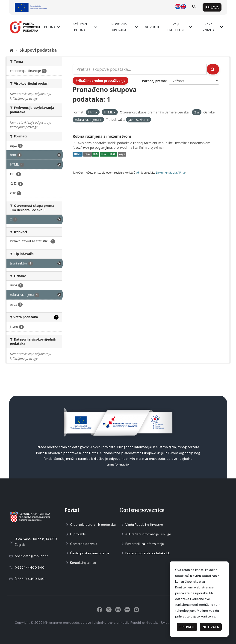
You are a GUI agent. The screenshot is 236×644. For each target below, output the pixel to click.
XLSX (112, 154)
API (138, 172)
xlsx (104, 154)
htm (87, 154)
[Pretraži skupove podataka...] (140, 69)
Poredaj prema (154, 81)
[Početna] (12, 50)
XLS (96, 154)
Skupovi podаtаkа (38, 50)
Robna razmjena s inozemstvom (102, 136)
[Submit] (213, 69)
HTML (77, 154)
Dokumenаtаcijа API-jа (170, 172)
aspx (122, 154)
